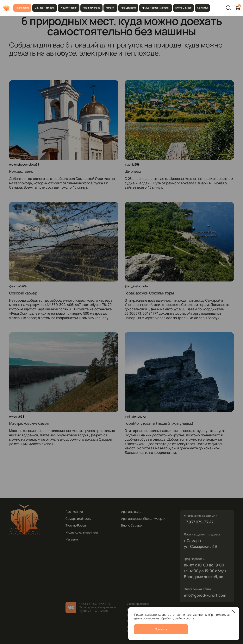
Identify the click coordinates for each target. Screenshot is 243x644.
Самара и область (45, 8)
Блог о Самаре (183, 8)
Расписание (22, 8)
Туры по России (69, 8)
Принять (161, 629)
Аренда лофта (128, 8)
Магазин (111, 8)
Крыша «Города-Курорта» (156, 8)
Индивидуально (91, 8)
